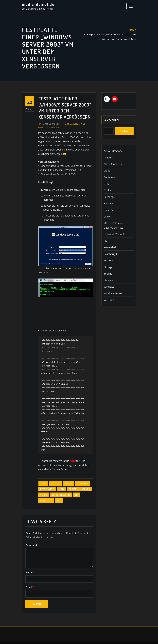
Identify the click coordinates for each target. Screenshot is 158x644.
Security (108, 254)
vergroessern (60, 486)
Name (30, 562)
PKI (106, 235)
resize (71, 481)
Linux (107, 212)
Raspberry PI (111, 247)
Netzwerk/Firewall (114, 229)
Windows (46, 492)
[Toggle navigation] (132, 6)
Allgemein (109, 156)
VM (74, 486)
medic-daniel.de (38, 4)
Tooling (108, 266)
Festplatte (47, 481)
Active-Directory (112, 150)
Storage (108, 260)
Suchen (112, 120)
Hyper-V (108, 206)
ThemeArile (112, 637)
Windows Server (48, 127)
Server (83, 481)
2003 (43, 476)
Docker (108, 187)
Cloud (107, 169)
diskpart (80, 476)
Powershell (110, 241)
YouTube (109, 291)
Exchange (109, 194)
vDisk (43, 486)
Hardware (109, 200)
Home (133, 30)
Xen (58, 492)
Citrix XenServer (73, 124)
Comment (31, 535)
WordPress (78, 637)
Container (109, 175)
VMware (108, 272)
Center (54, 476)
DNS (106, 181)
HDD (60, 481)
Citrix (67, 476)
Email (29, 577)
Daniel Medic (48, 124)
